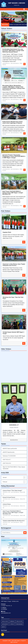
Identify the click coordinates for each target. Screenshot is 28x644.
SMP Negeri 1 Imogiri (19, 641)
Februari (14, 482)
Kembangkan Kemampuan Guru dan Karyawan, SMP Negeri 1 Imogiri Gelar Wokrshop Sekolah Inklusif (13, 51)
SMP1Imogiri (5, 624)
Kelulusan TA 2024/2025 (9, 456)
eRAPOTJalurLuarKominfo (10, 449)
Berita (4, 627)
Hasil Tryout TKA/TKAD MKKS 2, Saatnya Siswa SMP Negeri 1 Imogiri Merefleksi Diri (13, 193)
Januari (14, 478)
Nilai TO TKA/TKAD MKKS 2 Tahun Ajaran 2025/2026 (14, 468)
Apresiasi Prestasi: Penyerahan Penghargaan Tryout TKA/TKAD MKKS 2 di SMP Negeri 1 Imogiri (14, 156)
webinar (12, 621)
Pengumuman (19, 624)
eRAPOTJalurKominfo (9, 452)
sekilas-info (20, 621)
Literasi (12, 624)
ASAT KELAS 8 (7, 463)
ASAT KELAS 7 (7, 460)
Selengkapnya (14, 440)
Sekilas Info (5, 621)
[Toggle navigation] (24, 9)
